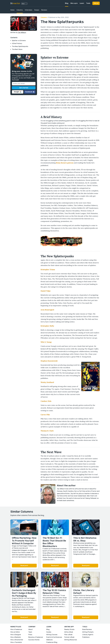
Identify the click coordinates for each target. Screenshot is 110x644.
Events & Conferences (54, 637)
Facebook (30, 92)
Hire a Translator (16, 642)
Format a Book (69, 637)
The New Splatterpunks (20, 46)
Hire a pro (74, 3)
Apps (24, 4)
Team (30, 632)
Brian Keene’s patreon (65, 163)
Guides (49, 632)
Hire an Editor (15, 632)
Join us (96, 3)
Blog (67, 3)
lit (15, 3)
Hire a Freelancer (16, 629)
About (31, 629)
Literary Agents (88, 635)
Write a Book (69, 632)
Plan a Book (68, 635)
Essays (37, 10)
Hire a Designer (16, 635)
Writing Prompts (88, 632)
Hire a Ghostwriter (17, 640)
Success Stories (34, 640)
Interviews (29, 10)
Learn (82, 3)
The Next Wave (17, 49)
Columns (20, 10)
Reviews (44, 10)
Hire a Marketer (16, 637)
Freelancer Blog (52, 642)
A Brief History (17, 43)
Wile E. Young (46, 342)
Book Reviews (87, 629)
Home (12, 10)
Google (18, 92)
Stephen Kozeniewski (49, 361)
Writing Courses (52, 635)
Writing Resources (71, 640)
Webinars (50, 640)
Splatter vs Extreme (19, 41)
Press (30, 635)
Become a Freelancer (36, 637)
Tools (88, 3)
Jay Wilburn (22, 32)
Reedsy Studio (69, 629)
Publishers (86, 637)
